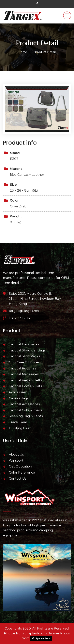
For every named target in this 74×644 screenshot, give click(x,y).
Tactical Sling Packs (24, 356)
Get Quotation (20, 466)
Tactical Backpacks (24, 344)
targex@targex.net (24, 311)
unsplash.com (36, 633)
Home (23, 52)
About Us (16, 454)
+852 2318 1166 (20, 318)
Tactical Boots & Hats (25, 386)
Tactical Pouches (22, 368)
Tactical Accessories (24, 404)
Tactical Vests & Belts (25, 380)
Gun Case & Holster (24, 362)
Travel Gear (18, 422)
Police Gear (18, 392)
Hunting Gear (20, 428)
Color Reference (22, 472)
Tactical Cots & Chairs (25, 410)
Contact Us (18, 479)
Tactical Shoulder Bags (27, 350)
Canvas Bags (19, 398)
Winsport (16, 461)
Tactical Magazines (24, 374)
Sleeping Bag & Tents (26, 416)
